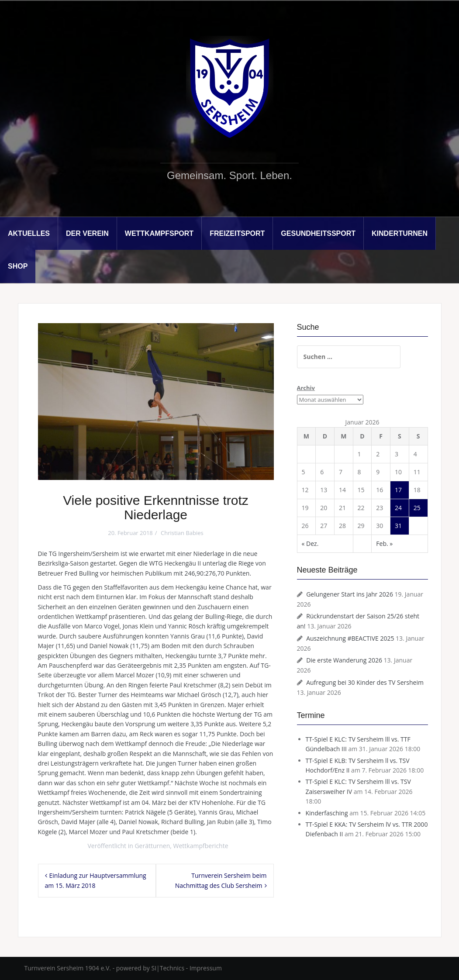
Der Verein (87, 233)
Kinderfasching (327, 813)
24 (398, 508)
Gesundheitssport (318, 233)
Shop (18, 266)
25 (417, 508)
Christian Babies (182, 533)
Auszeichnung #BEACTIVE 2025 (350, 638)
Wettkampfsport (159, 233)
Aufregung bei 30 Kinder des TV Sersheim (365, 682)
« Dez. (310, 543)
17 (398, 490)
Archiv (306, 388)
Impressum (206, 968)
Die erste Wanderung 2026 (344, 660)
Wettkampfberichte (201, 846)
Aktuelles (29, 233)
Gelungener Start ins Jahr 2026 (350, 594)
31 (398, 526)
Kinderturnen (400, 233)
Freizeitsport (237, 233)
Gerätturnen (152, 846)
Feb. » (384, 543)
